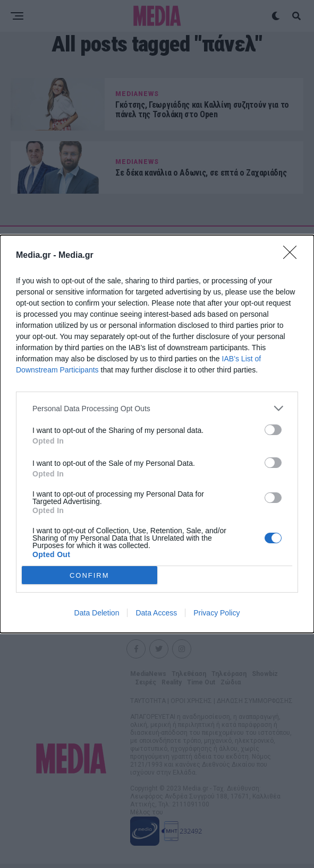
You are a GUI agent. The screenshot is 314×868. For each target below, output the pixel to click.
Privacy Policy (217, 613)
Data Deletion (97, 613)
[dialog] (157, 434)
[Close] (293, 256)
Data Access (156, 613)
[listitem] (157, 408)
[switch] (273, 430)
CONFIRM (90, 575)
